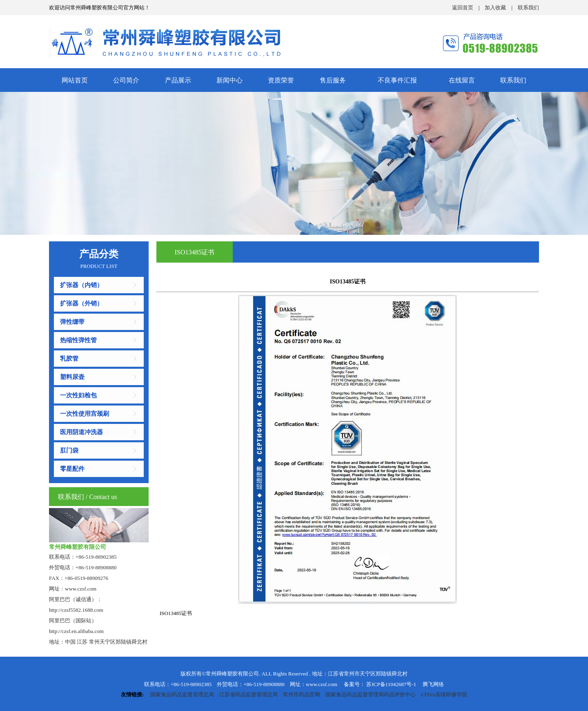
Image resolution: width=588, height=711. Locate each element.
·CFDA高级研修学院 (442, 694)
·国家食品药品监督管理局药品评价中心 (369, 694)
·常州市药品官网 (300, 694)
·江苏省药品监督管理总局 (247, 694)
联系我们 (528, 8)
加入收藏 (495, 8)
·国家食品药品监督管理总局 (180, 694)
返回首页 (463, 8)
